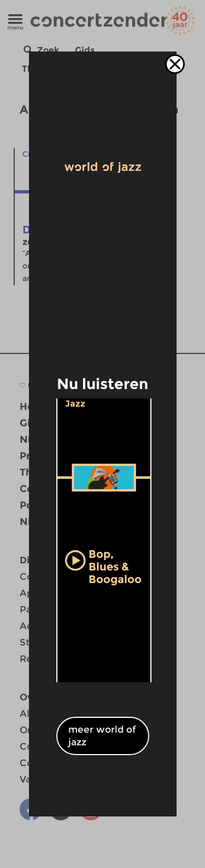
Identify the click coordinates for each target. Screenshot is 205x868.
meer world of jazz (102, 736)
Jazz (75, 404)
